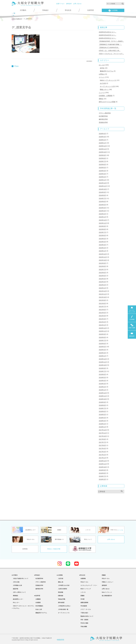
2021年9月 (102, 300)
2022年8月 (102, 266)
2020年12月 (103, 328)
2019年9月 (102, 368)
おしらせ (102, 65)
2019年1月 (102, 390)
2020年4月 (102, 350)
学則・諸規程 (84, 620)
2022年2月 (102, 285)
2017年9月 (102, 439)
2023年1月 (102, 251)
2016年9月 (102, 470)
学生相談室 (83, 606)
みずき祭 (103, 83)
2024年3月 (102, 211)
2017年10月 (103, 436)
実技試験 (60, 592)
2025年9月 (102, 155)
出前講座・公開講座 (106, 96)
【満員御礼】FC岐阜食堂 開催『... (110, 44)
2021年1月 (102, 325)
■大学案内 (15, 575)
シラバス (82, 592)
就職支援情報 (84, 603)
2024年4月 (102, 208)
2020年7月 (102, 340)
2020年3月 (102, 353)
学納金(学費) (61, 599)
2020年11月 (103, 331)
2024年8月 (102, 195)
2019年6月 (102, 374)
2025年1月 (102, 180)
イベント (102, 77)
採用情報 (25, 549)
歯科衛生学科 (103, 119)
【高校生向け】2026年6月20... (109, 47)
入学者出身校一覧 (62, 609)
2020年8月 (102, 337)
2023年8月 (102, 229)
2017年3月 (102, 452)
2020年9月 (102, 334)
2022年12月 (103, 254)
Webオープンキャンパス (108, 80)
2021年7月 (102, 307)
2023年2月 (102, 248)
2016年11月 (103, 464)
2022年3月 (102, 282)
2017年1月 (102, 458)
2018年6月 (102, 411)
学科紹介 (45, 10)
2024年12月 (103, 183)
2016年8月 (102, 473)
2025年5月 (102, 168)
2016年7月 (102, 476)
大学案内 (23, 10)
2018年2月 (102, 424)
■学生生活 (82, 575)
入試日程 (60, 579)
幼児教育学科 (103, 116)
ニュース (102, 93)
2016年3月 (102, 479)
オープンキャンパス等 (107, 86)
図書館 (82, 596)
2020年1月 (102, 356)
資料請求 (69, 4)
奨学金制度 (61, 603)
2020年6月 (102, 344)
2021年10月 (103, 297)
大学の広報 (16, 582)
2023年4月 (102, 242)
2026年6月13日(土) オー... (107, 32)
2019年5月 (102, 377)
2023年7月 (102, 232)
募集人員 (60, 582)
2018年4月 (102, 418)
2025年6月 (102, 164)
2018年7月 (102, 408)
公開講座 (37, 599)
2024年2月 (102, 214)
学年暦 (82, 599)
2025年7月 (102, 161)
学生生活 (68, 10)
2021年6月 (102, 310)
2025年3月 (102, 174)
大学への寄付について (19, 592)
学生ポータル (84, 582)
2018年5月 (102, 414)
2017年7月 (102, 442)
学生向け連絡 (84, 623)
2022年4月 (102, 279)
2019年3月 (102, 384)
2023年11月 (103, 223)
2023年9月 (102, 226)
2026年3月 (102, 137)
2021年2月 (102, 322)
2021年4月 (102, 316)
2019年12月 (103, 359)
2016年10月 (103, 467)
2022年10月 (103, 260)
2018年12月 (103, 393)
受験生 (101, 99)
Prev (15, 66)
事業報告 (15, 596)
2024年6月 (102, 201)
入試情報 (113, 11)
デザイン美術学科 (105, 113)
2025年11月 (103, 149)
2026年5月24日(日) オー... (107, 35)
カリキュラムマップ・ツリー (88, 585)
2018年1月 (102, 427)
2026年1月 (102, 143)
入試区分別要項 (62, 589)
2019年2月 (102, 387)
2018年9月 (102, 402)
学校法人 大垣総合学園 (54, 549)
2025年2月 (102, 177)
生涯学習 (91, 10)
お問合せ (102, 74)
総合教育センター (17, 599)
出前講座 (37, 603)
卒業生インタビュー (108, 582)
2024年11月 (103, 186)
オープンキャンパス (63, 613)
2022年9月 (102, 263)
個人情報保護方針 (107, 596)
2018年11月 (103, 396)
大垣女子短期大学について (20, 579)
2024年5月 (102, 205)
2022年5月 (102, 276)
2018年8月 (102, 405)
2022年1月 (102, 288)
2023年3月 (102, 245)
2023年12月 (103, 220)
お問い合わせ (77, 4)
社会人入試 (38, 609)
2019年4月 (102, 381)
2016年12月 (103, 461)
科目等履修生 (39, 606)
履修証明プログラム (107, 71)
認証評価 (15, 589)
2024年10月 (103, 189)
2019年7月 (102, 371)
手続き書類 (83, 627)
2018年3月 (102, 421)
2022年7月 (102, 269)
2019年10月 (103, 365)
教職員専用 (60, 640)
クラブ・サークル (85, 609)
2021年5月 (102, 313)
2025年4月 (102, 171)
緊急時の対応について (86, 616)
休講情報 (82, 579)
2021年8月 (102, 303)
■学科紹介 (37, 575)
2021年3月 (102, 319)
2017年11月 (103, 433)
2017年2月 (102, 455)
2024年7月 (102, 198)
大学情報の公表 (17, 585)
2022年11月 (103, 257)
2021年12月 (103, 291)
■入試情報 (60, 575)
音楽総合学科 (103, 122)
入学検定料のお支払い (64, 606)
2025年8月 (102, 158)
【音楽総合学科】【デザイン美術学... (111, 41)
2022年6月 (102, 273)
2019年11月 (103, 362)
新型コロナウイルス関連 (107, 102)
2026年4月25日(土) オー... (107, 38)
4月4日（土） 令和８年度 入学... (110, 51)
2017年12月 (103, 430)
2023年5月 (102, 239)
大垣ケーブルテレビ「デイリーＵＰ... (111, 54)
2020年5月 (102, 347)
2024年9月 (102, 192)
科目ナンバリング (85, 589)
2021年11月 (103, 294)
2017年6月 (102, 445)
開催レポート (104, 89)
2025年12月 (103, 146)
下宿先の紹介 (84, 613)
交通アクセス (60, 4)
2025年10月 (103, 152)
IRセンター (16, 603)
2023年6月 (102, 235)
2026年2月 (102, 140)
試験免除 (60, 596)
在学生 (102, 68)
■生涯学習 (37, 596)
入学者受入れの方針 (63, 585)
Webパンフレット (107, 592)
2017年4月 (102, 448)
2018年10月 (103, 399)
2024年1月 (102, 217)
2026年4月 (102, 134)
